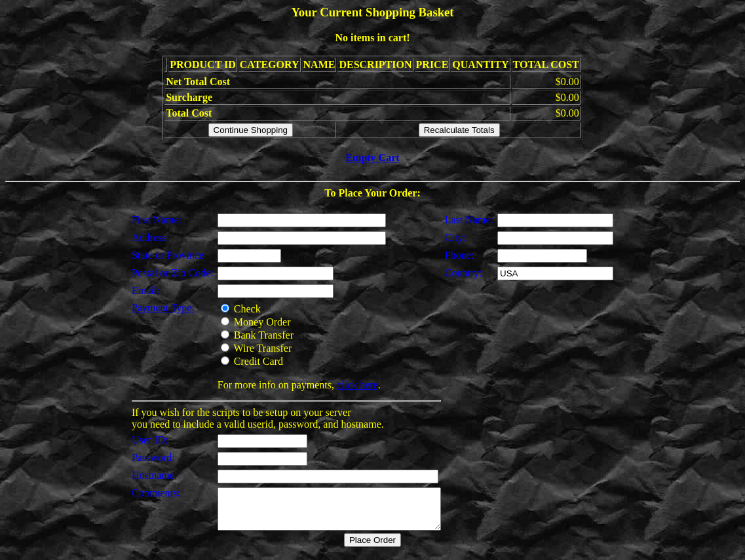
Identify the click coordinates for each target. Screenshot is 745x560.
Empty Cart (372, 158)
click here (344, 385)
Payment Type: (150, 308)
